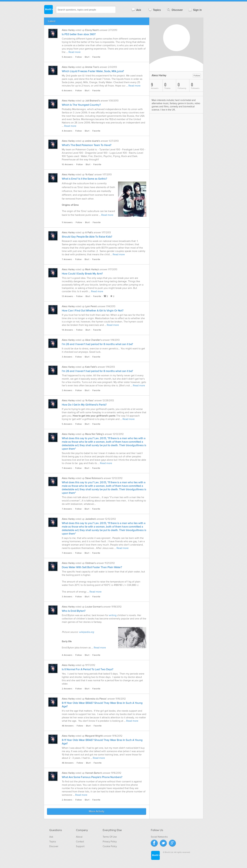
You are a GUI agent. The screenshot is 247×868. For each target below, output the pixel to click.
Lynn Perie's (91, 306)
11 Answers (67, 222)
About (79, 837)
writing (113, 615)
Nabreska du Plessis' (96, 699)
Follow (79, 57)
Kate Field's (91, 367)
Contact (80, 842)
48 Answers (68, 726)
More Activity (97, 811)
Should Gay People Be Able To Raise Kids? (87, 237)
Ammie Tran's (92, 67)
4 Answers (67, 131)
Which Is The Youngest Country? (81, 105)
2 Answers (67, 689)
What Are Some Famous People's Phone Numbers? (92, 777)
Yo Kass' (89, 175)
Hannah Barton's (94, 773)
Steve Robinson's (94, 478)
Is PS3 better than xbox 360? (79, 34)
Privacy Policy (110, 842)
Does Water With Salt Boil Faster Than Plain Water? (92, 567)
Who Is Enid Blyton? (74, 611)
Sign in (195, 10)
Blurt (87, 57)
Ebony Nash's (92, 30)
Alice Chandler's (93, 340)
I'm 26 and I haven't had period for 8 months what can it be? (97, 344)
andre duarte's (93, 141)
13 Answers (67, 296)
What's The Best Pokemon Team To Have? (87, 145)
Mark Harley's (92, 269)
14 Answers (67, 330)
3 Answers (67, 357)
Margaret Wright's (94, 736)
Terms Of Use (110, 837)
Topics (154, 10)
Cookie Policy (110, 846)
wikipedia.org (86, 632)
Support (80, 846)
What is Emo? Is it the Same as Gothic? (84, 179)
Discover (175, 10)
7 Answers (67, 259)
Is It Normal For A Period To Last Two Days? (88, 669)
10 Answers (68, 164)
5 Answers (67, 57)
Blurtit (48, 9)
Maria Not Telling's (95, 434)
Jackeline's (91, 519)
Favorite (96, 57)
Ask (136, 10)
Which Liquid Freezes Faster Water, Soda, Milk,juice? (93, 71)
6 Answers (67, 91)
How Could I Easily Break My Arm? (82, 274)
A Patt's (89, 232)
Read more (75, 52)
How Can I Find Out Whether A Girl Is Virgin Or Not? (93, 311)
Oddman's (91, 563)
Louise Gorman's (94, 607)
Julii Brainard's (93, 101)
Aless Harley (68, 30)
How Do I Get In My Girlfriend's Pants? (84, 405)
